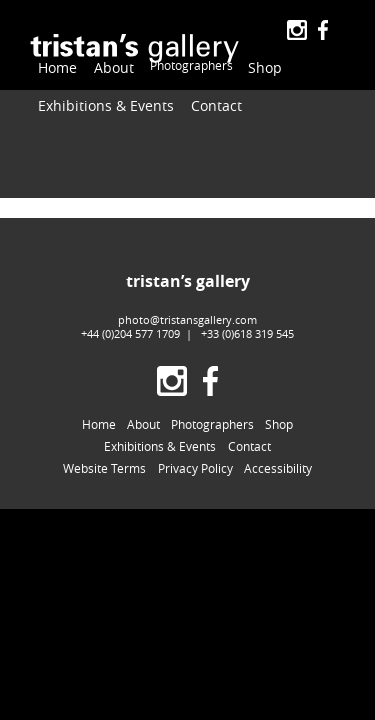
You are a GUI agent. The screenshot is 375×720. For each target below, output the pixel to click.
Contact (185, 97)
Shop (244, 62)
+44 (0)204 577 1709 (130, 313)
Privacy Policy (195, 449)
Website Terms (104, 449)
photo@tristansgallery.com (187, 299)
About (102, 62)
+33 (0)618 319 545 (247, 313)
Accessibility (278, 449)
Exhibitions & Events (93, 97)
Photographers (174, 62)
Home (54, 62)
